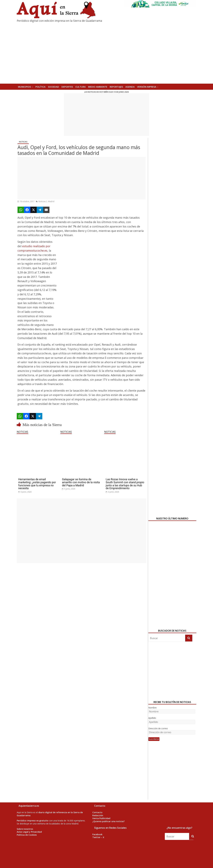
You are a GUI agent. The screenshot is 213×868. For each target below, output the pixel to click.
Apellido (152, 718)
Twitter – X (98, 837)
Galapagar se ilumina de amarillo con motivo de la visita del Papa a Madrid (81, 482)
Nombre (152, 708)
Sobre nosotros (25, 829)
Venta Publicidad (101, 818)
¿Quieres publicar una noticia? (108, 821)
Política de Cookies (27, 835)
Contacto (97, 812)
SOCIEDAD (53, 87)
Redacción (98, 815)
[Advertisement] (106, 115)
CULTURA (80, 87)
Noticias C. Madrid (46, 201)
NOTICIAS (23, 142)
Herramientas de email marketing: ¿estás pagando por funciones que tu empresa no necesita (37, 484)
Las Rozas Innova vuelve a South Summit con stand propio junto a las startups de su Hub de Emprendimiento (125, 484)
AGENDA (130, 87)
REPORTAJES (116, 87)
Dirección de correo (158, 728)
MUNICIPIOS (24, 87)
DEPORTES (67, 87)
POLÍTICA (40, 87)
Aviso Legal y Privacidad (29, 832)
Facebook (97, 834)
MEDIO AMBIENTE (98, 87)
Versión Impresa (147, 87)
